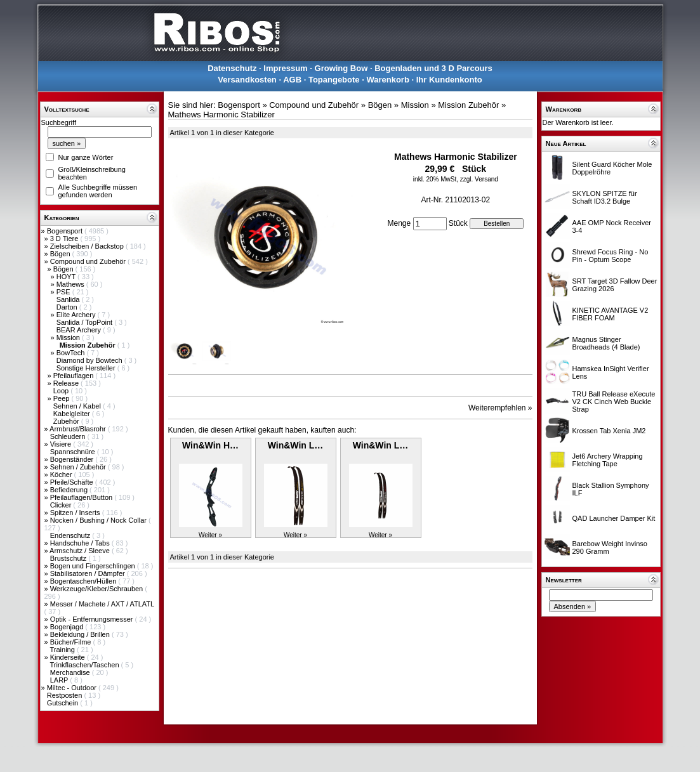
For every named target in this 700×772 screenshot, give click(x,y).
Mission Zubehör (468, 105)
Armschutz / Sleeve (81, 551)
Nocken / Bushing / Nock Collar (99, 520)
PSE (64, 292)
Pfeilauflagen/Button (83, 497)
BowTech (72, 353)
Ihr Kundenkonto (449, 80)
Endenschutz (71, 535)
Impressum (285, 68)
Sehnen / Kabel (78, 406)
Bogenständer (73, 459)
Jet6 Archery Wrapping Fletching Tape (608, 460)
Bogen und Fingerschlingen (94, 566)
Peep (63, 398)
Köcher (62, 474)
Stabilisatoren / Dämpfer (89, 573)
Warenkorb (387, 80)
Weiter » (210, 535)
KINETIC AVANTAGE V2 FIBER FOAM (611, 314)
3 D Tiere (65, 239)
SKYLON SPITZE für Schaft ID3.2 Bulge (605, 197)
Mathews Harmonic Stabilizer (221, 114)
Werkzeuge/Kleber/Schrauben (98, 589)
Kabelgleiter (73, 414)
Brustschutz (69, 558)
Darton (68, 307)
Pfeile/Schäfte (73, 482)
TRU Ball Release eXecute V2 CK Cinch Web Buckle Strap (614, 402)
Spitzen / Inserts (76, 513)
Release (67, 383)
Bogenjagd (68, 627)
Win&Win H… (210, 445)
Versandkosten (247, 80)
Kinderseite (69, 657)
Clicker (62, 505)
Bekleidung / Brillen (81, 634)
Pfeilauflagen (75, 376)
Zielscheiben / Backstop (88, 246)
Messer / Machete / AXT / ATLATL (102, 604)
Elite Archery (77, 315)
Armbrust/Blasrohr (79, 429)
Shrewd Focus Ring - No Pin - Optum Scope (611, 256)
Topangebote (334, 80)
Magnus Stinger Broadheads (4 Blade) (606, 343)
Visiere (62, 444)
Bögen (61, 254)
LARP (60, 680)
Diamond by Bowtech (90, 360)
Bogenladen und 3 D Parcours (433, 68)
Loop (62, 391)
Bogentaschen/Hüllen (84, 581)
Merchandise (71, 672)
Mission (69, 337)
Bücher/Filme (72, 642)
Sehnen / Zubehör (79, 467)
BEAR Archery (80, 330)
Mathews (71, 284)
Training (63, 650)
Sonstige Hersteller (87, 368)
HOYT (67, 277)
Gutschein (64, 703)
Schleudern (69, 436)
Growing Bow (341, 68)
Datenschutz (232, 68)
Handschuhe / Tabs (81, 543)
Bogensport (66, 231)
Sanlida (69, 299)
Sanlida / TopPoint (86, 322)
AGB (292, 80)
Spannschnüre (74, 452)
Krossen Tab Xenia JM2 (609, 431)
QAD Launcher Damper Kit (614, 518)
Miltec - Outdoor (73, 688)
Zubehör (67, 421)
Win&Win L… (296, 445)
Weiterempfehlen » (500, 408)
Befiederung (70, 490)
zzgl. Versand (479, 179)
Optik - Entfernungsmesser (93, 619)
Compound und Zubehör (89, 261)
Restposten (66, 695)
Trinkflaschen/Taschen (85, 665)
